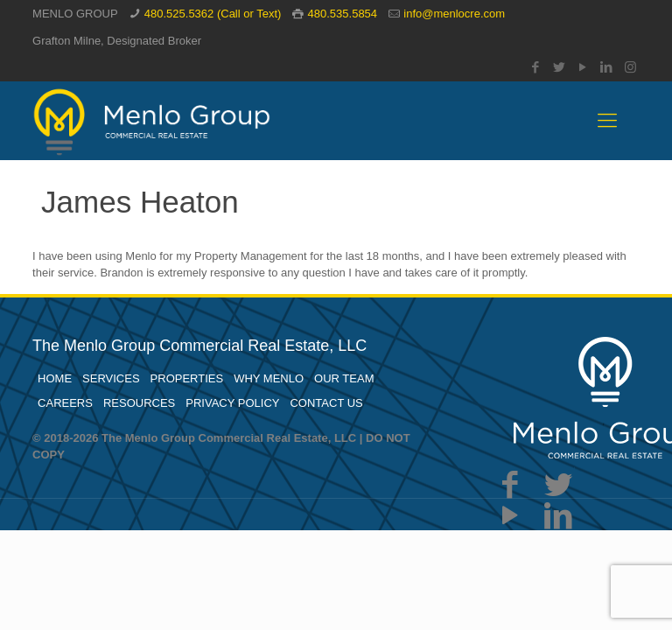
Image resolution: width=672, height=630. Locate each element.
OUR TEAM (344, 378)
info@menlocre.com (454, 14)
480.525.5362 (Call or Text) (213, 14)
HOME (55, 378)
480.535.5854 (343, 14)
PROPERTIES (187, 378)
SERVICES (111, 378)
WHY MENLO (269, 378)
